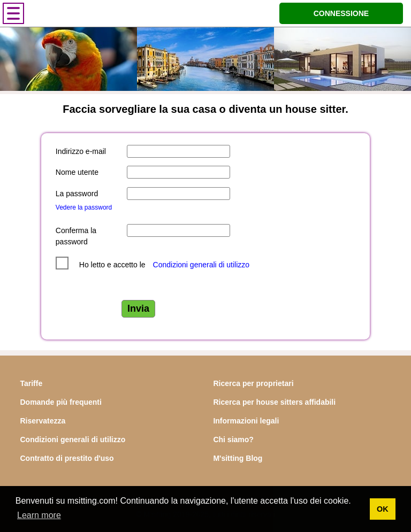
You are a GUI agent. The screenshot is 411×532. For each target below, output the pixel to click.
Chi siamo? (233, 440)
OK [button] (383, 509)
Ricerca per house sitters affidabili (274, 402)
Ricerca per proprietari (253, 383)
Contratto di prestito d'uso (67, 458)
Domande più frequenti (60, 402)
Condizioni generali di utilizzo (201, 265)
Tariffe (31, 383)
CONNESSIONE (341, 13)
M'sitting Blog (238, 458)
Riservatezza (43, 421)
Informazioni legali (246, 421)
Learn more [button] (39, 515)
